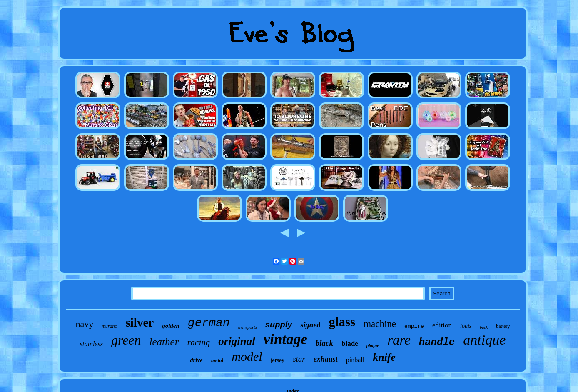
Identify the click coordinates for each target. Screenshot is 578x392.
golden (171, 326)
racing (198, 342)
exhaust (326, 359)
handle (437, 342)
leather (164, 342)
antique (484, 340)
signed (310, 325)
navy (84, 324)
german (209, 323)
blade (350, 343)
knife (384, 357)
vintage (285, 339)
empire (414, 326)
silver (140, 322)
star (299, 359)
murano (109, 326)
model (247, 356)
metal (217, 360)
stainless (91, 344)
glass (342, 322)
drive (196, 360)
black (324, 343)
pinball (355, 360)
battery (503, 326)
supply (279, 325)
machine (380, 324)
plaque (373, 345)
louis (466, 326)
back (484, 327)
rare (399, 340)
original (237, 341)
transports (248, 327)
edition (442, 325)
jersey (278, 360)
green (126, 340)
